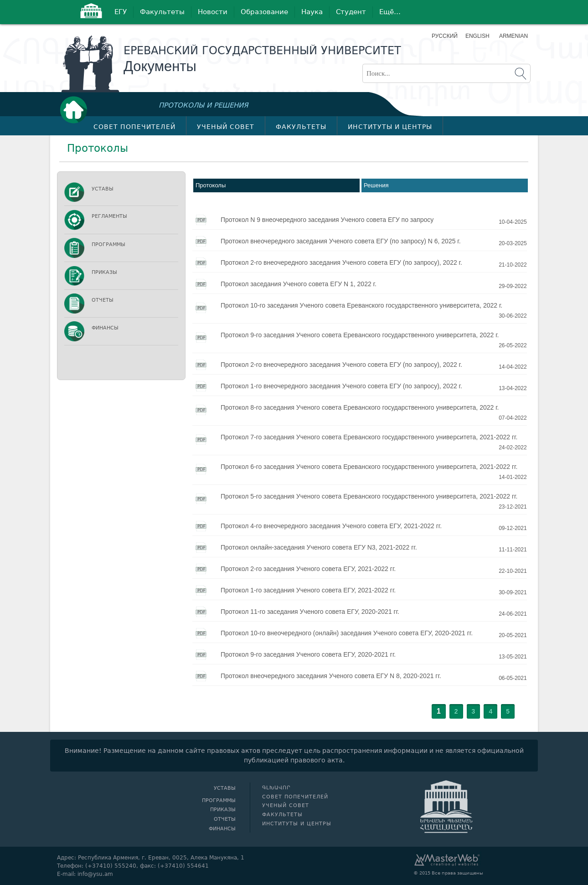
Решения (376, 185)
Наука (312, 12)
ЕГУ (121, 12)
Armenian (513, 36)
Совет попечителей (134, 127)
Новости (213, 12)
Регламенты (109, 216)
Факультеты (162, 12)
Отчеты (103, 300)
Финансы (105, 328)
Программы (108, 244)
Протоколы (211, 185)
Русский (445, 36)
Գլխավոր (76, 110)
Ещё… (390, 12)
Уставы (103, 189)
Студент (351, 12)
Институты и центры (390, 127)
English (477, 36)
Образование (264, 12)
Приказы (104, 272)
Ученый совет (226, 127)
